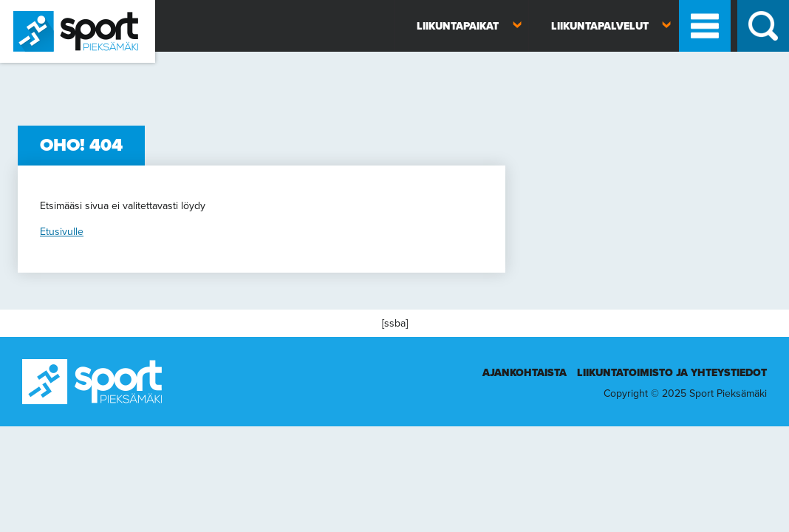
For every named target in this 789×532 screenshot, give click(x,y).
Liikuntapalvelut (600, 26)
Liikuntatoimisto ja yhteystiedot (672, 373)
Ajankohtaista (525, 373)
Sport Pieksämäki (39, 69)
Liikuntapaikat (458, 26)
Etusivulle (62, 232)
